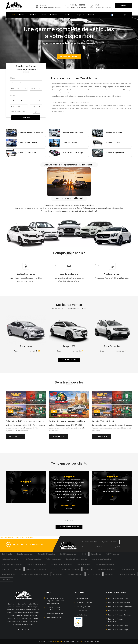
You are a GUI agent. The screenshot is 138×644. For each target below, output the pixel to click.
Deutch (24, 537)
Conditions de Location (84, 603)
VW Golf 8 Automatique (9, 574)
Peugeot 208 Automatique (75, 574)
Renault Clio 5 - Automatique (127, 574)
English (7, 537)
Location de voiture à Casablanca (120, 607)
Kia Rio (84, 554)
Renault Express (96, 554)
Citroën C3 (54, 569)
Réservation (124, 6)
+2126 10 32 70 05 (53, 607)
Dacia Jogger (109, 574)
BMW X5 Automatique (83, 564)
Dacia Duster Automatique (25, 554)
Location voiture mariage (73, 153)
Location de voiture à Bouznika (119, 603)
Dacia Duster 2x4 (7, 554)
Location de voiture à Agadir (118, 599)
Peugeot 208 (116, 547)
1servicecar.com (57, 641)
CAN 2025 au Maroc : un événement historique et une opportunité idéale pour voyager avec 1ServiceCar (69, 421)
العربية (12, 537)
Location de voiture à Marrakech (120, 615)
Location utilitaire (112, 143)
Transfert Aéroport (70, 143)
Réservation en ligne (69, 56)
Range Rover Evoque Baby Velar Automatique (35, 574)
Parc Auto (33, 15)
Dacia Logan (86, 547)
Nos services (55, 15)
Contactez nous (81, 611)
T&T (81, 641)
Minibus (43, 15)
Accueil (12, 15)
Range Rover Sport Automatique (101, 559)
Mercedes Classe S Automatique (36, 569)
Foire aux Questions (83, 607)
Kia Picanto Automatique (90, 542)
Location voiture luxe (28, 143)
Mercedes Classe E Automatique (105, 564)
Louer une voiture (69, 360)
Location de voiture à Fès (117, 611)
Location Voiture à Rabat (103, 421)
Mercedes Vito (89, 569)
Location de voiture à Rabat (118, 626)
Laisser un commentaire (69, 527)
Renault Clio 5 (58, 574)
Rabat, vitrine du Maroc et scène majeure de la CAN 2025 (26, 421)
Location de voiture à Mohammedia (116, 620)
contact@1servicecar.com (103, 8)
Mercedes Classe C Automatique (12, 569)
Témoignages (79, 15)
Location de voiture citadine (31, 133)
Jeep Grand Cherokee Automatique (61, 564)
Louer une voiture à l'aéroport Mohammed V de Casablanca (69, 165)
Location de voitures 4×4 (72, 133)
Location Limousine (27, 153)
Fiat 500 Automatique (101, 547)
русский (30, 537)
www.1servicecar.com (54, 618)
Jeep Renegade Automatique (71, 569)
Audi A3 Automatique (112, 554)
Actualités (67, 15)
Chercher (26, 118)
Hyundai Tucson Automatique (32, 559)
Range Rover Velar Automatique (36, 564)
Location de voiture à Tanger (118, 630)
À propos (22, 15)
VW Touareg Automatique (54, 559)
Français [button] (116, 15)
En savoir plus (15, 437)
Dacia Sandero (6, 579)
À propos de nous (82, 599)
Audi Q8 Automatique (94, 574)
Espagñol (18, 537)
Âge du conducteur (18, 111)
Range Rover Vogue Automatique (12, 564)
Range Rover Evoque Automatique (77, 559)
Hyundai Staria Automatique (106, 569)
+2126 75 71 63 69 (53, 610)
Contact (91, 15)
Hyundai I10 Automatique (110, 542)
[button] (125, 15)
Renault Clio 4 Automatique (47, 554)
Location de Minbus (113, 133)
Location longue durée (114, 153)
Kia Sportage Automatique (10, 559)
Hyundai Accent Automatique (69, 554)
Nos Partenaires (81, 615)
